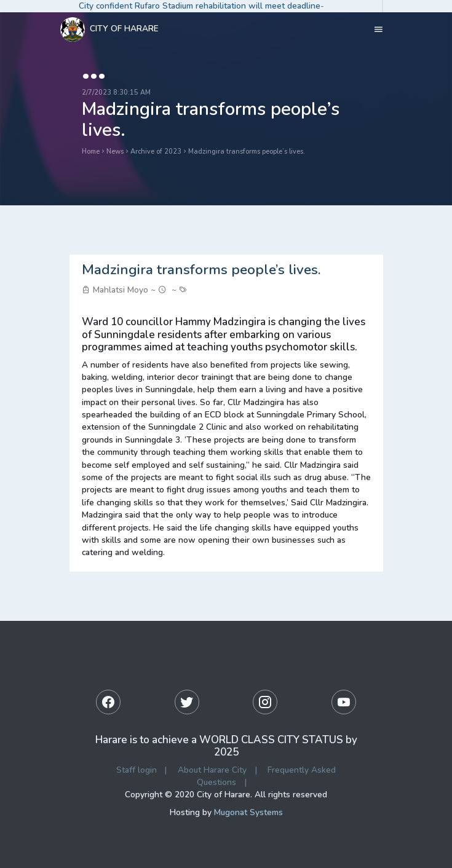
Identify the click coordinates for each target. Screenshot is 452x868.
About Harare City (212, 770)
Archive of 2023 (156, 152)
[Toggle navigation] (379, 30)
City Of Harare (109, 30)
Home (91, 152)
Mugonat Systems (248, 812)
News (115, 152)
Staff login (137, 770)
